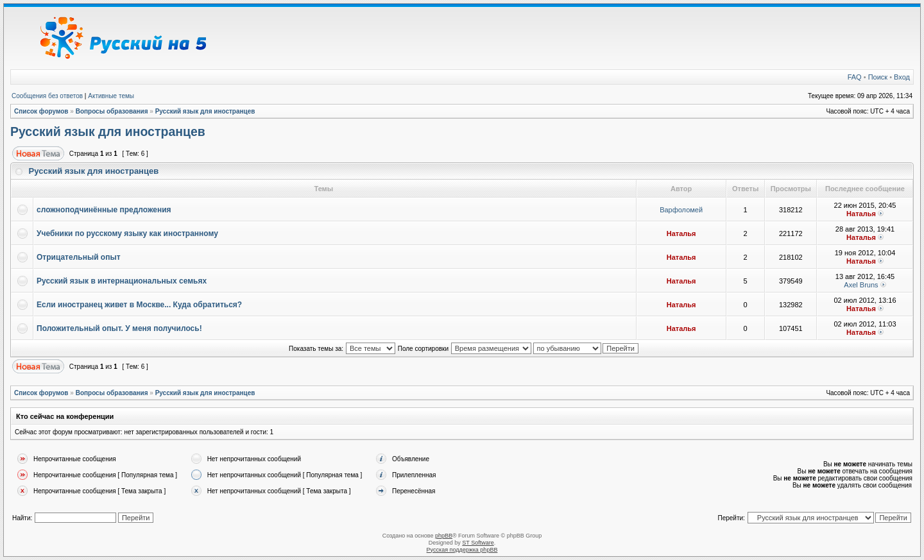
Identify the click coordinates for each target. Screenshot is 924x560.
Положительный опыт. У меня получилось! (119, 328)
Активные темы (111, 96)
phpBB (444, 536)
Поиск (878, 77)
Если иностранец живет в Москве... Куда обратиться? (139, 305)
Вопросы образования (112, 111)
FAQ (855, 77)
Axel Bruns (861, 285)
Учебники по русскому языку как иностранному (127, 233)
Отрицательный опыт (79, 257)
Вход (902, 77)
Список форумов (41, 111)
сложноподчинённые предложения (104, 210)
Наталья (861, 214)
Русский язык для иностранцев (205, 111)
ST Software (478, 543)
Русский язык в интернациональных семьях (122, 281)
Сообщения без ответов (47, 96)
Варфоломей (681, 210)
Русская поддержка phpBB (462, 550)
